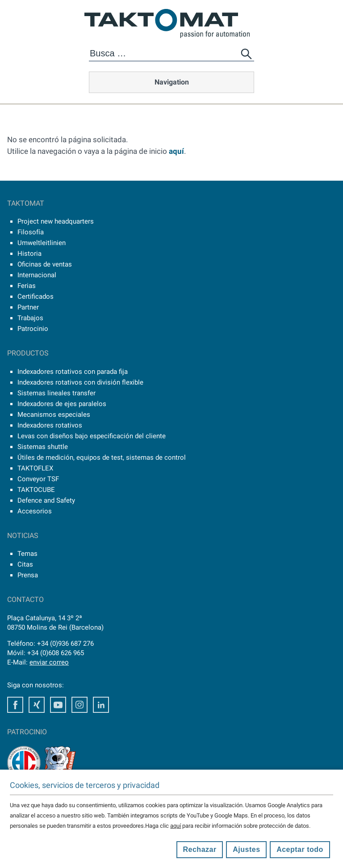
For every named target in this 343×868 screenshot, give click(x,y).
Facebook (15, 705)
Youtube (58, 705)
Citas (25, 564)
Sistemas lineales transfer (56, 393)
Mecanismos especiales (54, 415)
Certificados (36, 296)
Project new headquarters (56, 221)
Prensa (28, 575)
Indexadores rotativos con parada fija (73, 372)
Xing (37, 705)
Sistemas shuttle (43, 447)
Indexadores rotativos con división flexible (80, 382)
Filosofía (31, 232)
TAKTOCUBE (36, 490)
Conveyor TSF (38, 479)
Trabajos (30, 318)
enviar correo (49, 662)
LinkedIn (101, 705)
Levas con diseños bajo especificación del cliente (92, 436)
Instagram (79, 705)
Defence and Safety (46, 500)
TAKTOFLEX (35, 468)
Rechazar (200, 849)
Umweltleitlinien (42, 243)
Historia (29, 254)
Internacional (37, 275)
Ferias (27, 286)
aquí (176, 151)
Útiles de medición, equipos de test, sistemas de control (102, 457)
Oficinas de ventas (45, 264)
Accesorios (35, 511)
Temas (27, 554)
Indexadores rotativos (50, 425)
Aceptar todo (300, 849)
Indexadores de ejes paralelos (62, 404)
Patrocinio (33, 329)
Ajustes (246, 849)
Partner (28, 307)
